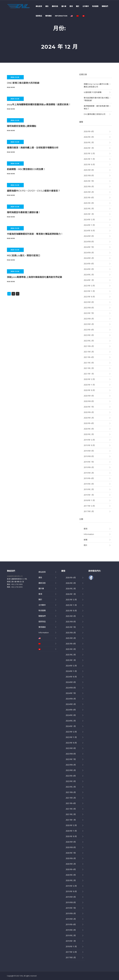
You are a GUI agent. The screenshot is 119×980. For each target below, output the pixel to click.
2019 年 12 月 (89, 440)
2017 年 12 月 (89, 506)
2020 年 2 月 (89, 434)
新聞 (86, 540)
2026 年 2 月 (89, 142)
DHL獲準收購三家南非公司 (95, 114)
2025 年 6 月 (89, 187)
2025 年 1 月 (89, 214)
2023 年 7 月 (89, 313)
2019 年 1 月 (89, 495)
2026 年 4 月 (89, 131)
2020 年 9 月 (89, 396)
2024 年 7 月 (89, 247)
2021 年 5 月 (89, 352)
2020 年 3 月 (89, 429)
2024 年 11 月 (89, 225)
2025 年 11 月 (89, 159)
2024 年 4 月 (89, 264)
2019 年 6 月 (89, 467)
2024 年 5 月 (89, 258)
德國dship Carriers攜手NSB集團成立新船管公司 (96, 85)
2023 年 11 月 (89, 291)
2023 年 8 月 (89, 308)
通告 (47, 6)
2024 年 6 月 (89, 253)
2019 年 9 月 (89, 451)
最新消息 (55, 6)
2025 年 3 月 (89, 203)
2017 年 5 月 (89, 511)
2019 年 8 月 (89, 456)
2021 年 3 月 (89, 363)
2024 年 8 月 (89, 242)
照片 (86, 545)
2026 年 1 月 (89, 148)
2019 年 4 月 (89, 478)
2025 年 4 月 (89, 198)
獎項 (71, 6)
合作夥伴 (86, 6)
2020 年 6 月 (89, 412)
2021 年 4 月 (89, 357)
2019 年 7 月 (89, 462)
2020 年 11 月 (89, 385)
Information (61, 16)
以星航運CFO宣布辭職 (93, 92)
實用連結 (48, 16)
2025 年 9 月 (89, 170)
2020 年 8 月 (89, 401)
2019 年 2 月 (89, 489)
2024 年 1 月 (89, 280)
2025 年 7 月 (89, 181)
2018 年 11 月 (89, 500)
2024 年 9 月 (89, 236)
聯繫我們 (105, 6)
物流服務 (95, 6)
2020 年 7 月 (89, 407)
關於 (78, 6)
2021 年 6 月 (89, 346)
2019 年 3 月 (89, 484)
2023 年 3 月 (89, 335)
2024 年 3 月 (89, 269)
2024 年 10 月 (89, 231)
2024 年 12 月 (89, 220)
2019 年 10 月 (89, 445)
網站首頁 (39, 6)
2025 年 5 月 (89, 192)
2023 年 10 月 (89, 297)
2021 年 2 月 (89, 368)
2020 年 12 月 (89, 379)
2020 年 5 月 (89, 418)
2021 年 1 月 (89, 374)
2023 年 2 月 (89, 341)
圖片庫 (64, 6)
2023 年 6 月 (89, 319)
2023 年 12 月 (89, 286)
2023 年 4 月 (89, 330)
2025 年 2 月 (89, 209)
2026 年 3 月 (89, 137)
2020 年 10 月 (89, 390)
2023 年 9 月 (89, 302)
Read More (11, 87)
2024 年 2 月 (89, 275)
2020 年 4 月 (89, 423)
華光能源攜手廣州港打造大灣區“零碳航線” (96, 99)
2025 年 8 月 (89, 176)
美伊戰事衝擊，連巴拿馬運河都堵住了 (96, 107)
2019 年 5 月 (89, 473)
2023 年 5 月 (89, 324)
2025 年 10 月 (89, 165)
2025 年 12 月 (89, 154)
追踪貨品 (39, 16)
